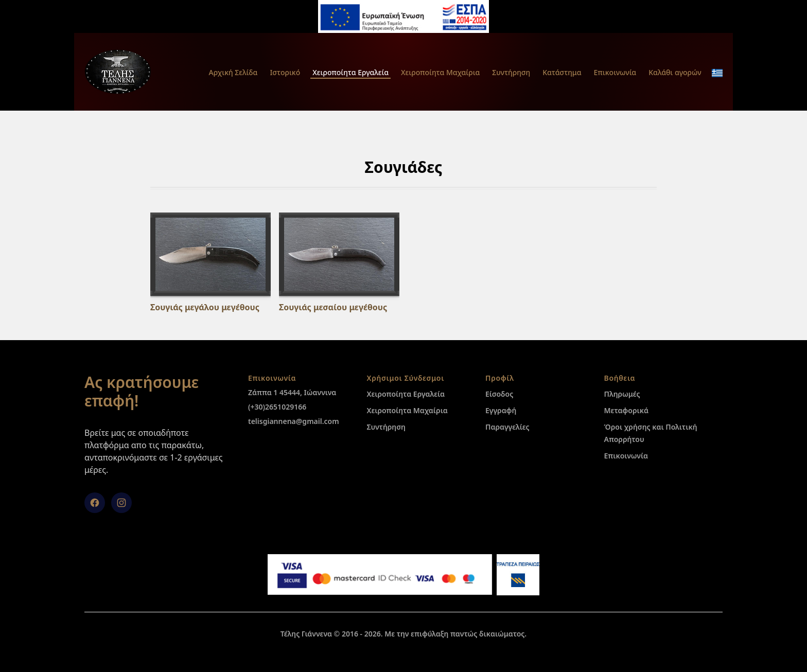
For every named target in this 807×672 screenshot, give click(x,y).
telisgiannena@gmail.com (294, 421)
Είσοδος (499, 394)
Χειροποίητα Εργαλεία (350, 72)
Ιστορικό (285, 72)
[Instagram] (121, 503)
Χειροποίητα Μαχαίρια (440, 72)
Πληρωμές (622, 394)
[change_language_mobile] (717, 73)
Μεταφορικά (626, 410)
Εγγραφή (501, 410)
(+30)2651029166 (277, 407)
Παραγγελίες (507, 427)
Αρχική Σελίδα (233, 72)
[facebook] (95, 503)
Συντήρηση (511, 72)
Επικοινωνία (615, 72)
